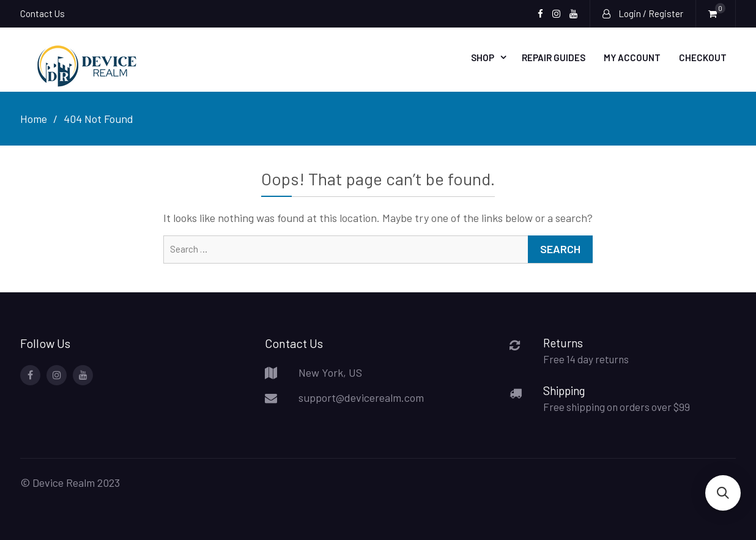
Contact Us (43, 13)
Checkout (703, 57)
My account (632, 57)
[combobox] (378, 250)
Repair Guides (554, 57)
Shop (483, 57)
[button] (723, 493)
